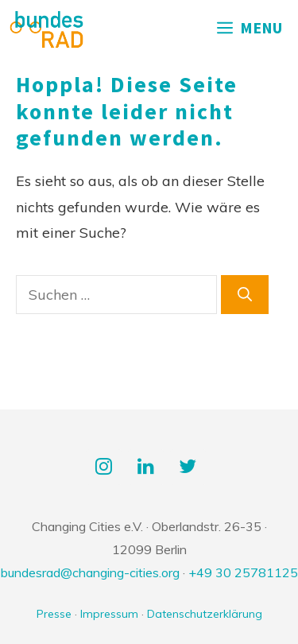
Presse (54, 614)
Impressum (109, 614)
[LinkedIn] (146, 467)
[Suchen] (245, 295)
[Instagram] (104, 467)
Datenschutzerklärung (205, 614)
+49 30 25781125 (243, 572)
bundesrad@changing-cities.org (90, 572)
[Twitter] (188, 467)
